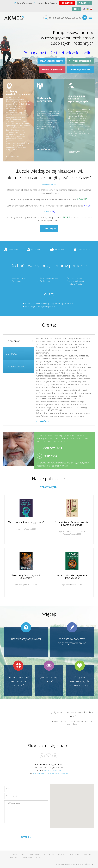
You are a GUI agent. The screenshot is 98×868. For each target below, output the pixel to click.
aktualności (85, 3)
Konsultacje (67, 3)
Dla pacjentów (20, 341)
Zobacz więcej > (49, 487)
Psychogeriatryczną (75, 278)
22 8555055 (63, 774)
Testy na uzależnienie (80, 61)
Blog (76, 9)
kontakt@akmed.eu (23, 3)
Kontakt (61, 854)
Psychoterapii (17, 281)
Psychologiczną (46, 281)
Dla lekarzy (11, 354)
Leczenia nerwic (18, 278)
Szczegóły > (43, 421)
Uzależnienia (48, 854)
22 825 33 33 (75, 18)
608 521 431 (63, 18)
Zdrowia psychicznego (49, 278)
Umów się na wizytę (80, 69)
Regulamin (28, 857)
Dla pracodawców (15, 366)
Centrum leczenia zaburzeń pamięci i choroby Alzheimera (49, 303)
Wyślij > (26, 837)
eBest (93, 864)
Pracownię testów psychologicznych (40, 307)
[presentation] (24, 830)
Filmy (23, 854)
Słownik (13, 854)
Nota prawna (74, 854)
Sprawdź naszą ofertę (51, 61)
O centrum (34, 854)
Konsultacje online (52, 69)
